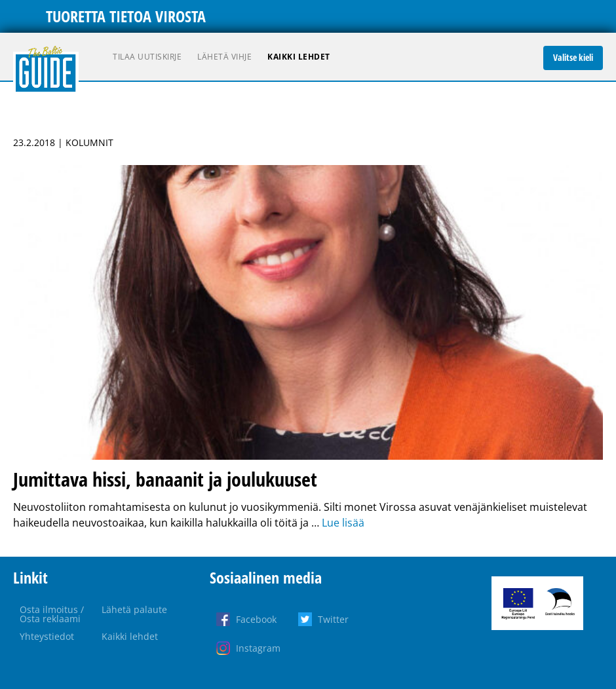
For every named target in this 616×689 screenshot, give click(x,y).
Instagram (258, 648)
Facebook (256, 619)
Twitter (333, 619)
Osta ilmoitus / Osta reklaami (52, 614)
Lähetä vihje (224, 57)
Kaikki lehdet (299, 57)
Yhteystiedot (47, 636)
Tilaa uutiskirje (147, 57)
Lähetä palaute (134, 609)
